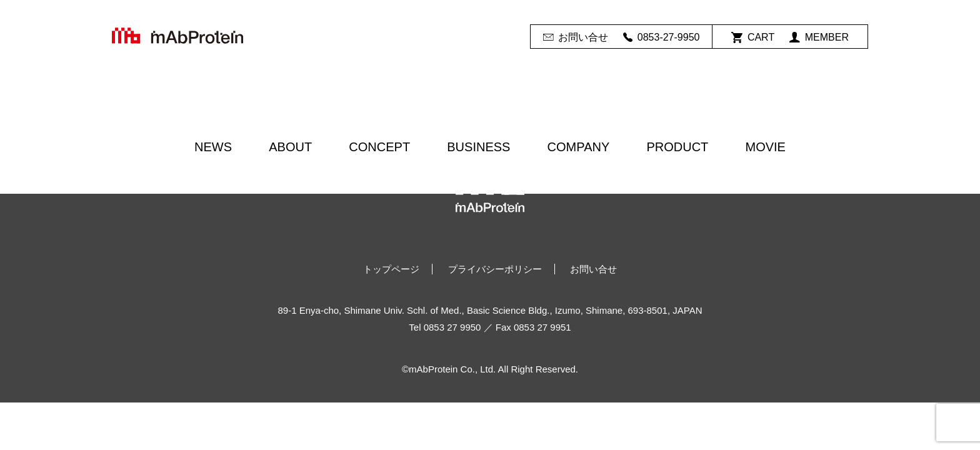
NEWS (213, 147)
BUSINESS (478, 147)
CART (753, 37)
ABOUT (290, 147)
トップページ (391, 269)
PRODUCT (677, 147)
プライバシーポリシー (495, 269)
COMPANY (579, 147)
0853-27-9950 (661, 37)
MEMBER (819, 37)
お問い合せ (576, 37)
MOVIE (765, 147)
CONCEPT (379, 147)
